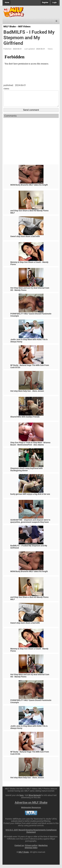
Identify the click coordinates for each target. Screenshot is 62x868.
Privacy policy (31, 849)
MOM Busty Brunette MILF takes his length (29, 188)
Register (45, 2)
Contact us (19, 849)
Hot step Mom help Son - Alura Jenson (27, 394)
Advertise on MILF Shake (31, 806)
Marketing (43, 849)
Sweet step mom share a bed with (25, 240)
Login (54, 2)
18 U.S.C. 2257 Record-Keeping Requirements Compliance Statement (31, 834)
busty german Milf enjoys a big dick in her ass (30, 497)
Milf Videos (24, 26)
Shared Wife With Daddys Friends (25, 420)
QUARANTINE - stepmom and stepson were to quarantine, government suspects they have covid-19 (30, 525)
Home (7, 2)
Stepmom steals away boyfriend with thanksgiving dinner (27, 473)
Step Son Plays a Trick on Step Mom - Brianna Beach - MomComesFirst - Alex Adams (30, 447)
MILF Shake (10, 26)
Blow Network (35, 799)
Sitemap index (31, 851)
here (22, 799)
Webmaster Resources (31, 811)
